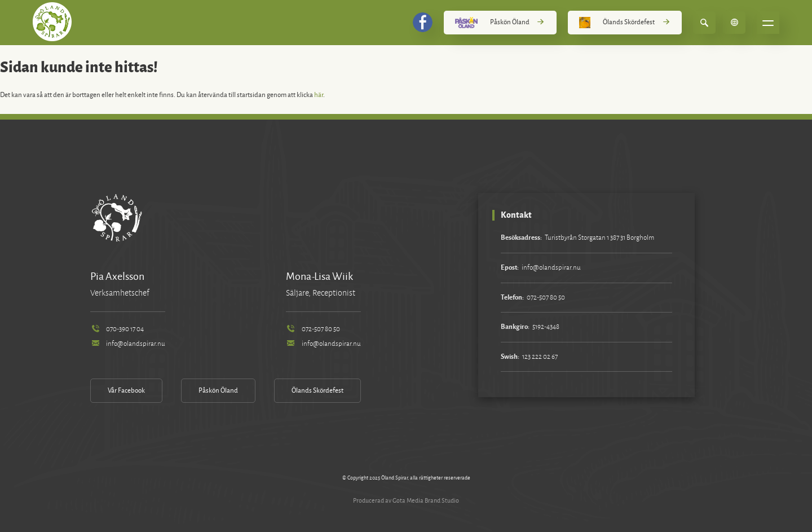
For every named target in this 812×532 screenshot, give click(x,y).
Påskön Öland (500, 23)
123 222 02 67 (540, 357)
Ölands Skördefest (625, 23)
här (319, 95)
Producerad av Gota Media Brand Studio (406, 500)
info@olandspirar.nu (128, 344)
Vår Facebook (126, 391)
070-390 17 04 (117, 329)
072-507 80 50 (313, 329)
